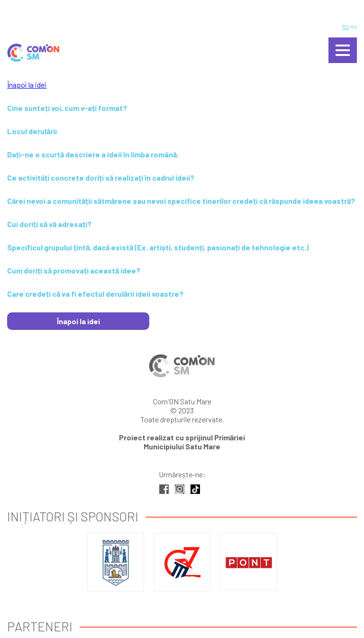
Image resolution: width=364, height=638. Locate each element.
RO (346, 27)
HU (354, 27)
